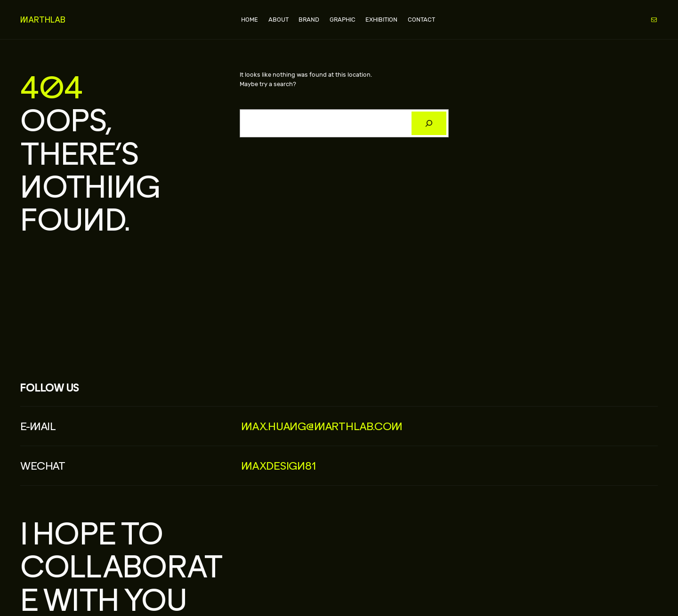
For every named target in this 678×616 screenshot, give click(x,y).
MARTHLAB (43, 20)
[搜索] (429, 124)
